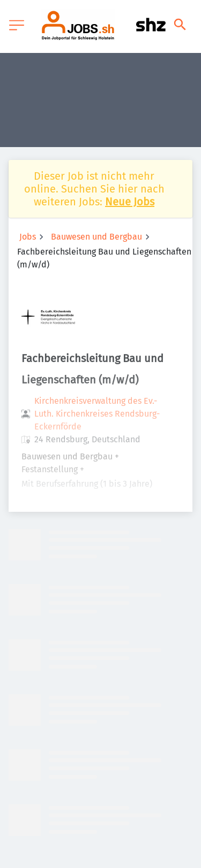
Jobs (28, 237)
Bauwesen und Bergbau (96, 237)
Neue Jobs (130, 202)
